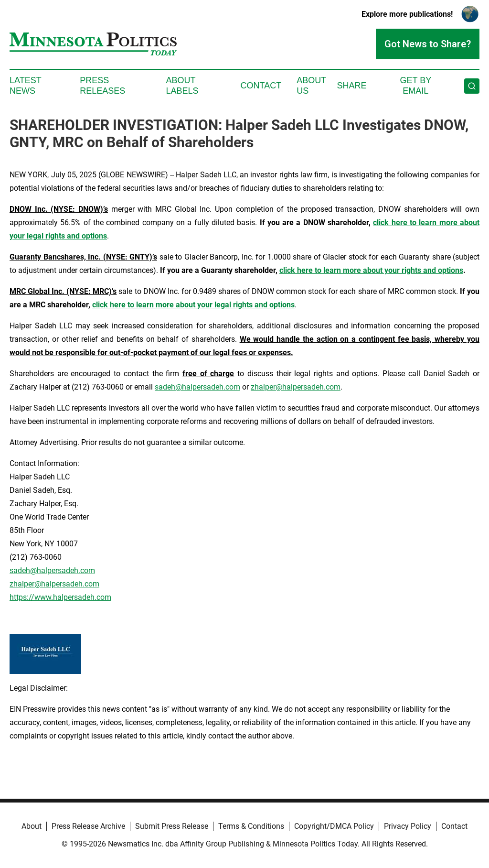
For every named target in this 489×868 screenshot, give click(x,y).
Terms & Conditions (251, 826)
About (32, 826)
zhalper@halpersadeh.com (296, 387)
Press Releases (102, 86)
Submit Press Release (172, 826)
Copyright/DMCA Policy (334, 826)
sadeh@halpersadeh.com (197, 387)
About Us (311, 86)
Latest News (25, 86)
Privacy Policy (408, 826)
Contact (261, 86)
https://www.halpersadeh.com (60, 597)
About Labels (182, 86)
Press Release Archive (88, 826)
